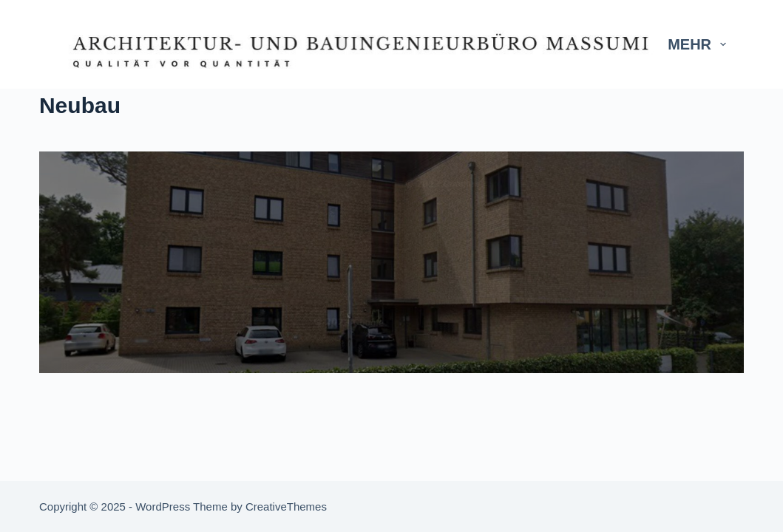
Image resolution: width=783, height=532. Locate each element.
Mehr (700, 44)
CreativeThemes (286, 507)
